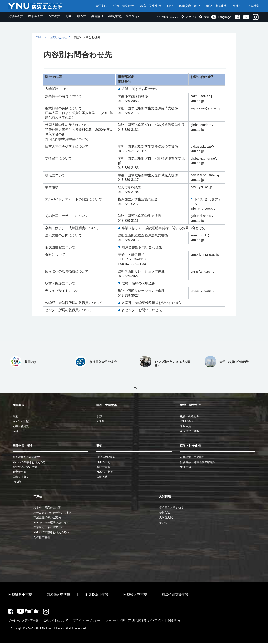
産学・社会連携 (190, 446)
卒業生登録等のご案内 (47, 517)
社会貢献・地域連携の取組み (198, 462)
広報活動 (102, 477)
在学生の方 (36, 16)
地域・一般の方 (76, 16)
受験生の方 (16, 16)
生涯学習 (186, 467)
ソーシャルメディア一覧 (23, 621)
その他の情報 (42, 537)
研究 (170, 6)
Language (221, 17)
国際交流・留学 (189, 6)
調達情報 (97, 16)
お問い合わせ (168, 17)
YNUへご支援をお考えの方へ (51, 532)
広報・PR (19, 431)
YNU (39, 37)
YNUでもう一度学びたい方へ (51, 523)
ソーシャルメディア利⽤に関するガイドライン (134, 621)
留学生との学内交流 (25, 467)
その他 (17, 482)
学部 (99, 416)
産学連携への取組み (192, 457)
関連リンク (175, 621)
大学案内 (101, 6)
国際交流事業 (21, 477)
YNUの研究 (103, 462)
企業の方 (54, 16)
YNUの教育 (187, 421)
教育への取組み (190, 416)
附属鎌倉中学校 (58, 594)
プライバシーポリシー (87, 621)
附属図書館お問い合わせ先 (142, 247)
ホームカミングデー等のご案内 (53, 513)
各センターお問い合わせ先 (142, 310)
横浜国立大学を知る (171, 508)
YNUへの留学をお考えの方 (29, 462)
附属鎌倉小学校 (20, 594)
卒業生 (237, 6)
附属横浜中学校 (135, 594)
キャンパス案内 (22, 421)
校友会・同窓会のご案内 (48, 508)
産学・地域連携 (216, 6)
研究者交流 (19, 472)
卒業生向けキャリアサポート (51, 527)
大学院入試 (166, 517)
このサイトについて (56, 621)
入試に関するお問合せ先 (140, 89)
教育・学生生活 (151, 6)
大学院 (100, 421)
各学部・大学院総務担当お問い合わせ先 (152, 303)
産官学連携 (103, 467)
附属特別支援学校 (175, 594)
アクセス (189, 17)
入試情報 (254, 6)
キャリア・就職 (190, 431)
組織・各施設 (21, 426)
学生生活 (186, 426)
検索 (204, 17)
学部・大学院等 (124, 6)
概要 (15, 416)
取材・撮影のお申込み (138, 283)
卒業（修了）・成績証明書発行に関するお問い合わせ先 (164, 228)
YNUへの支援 (105, 472)
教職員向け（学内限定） (124, 16)
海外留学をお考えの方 (26, 457)
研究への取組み (106, 457)
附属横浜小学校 (97, 594)
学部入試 (165, 513)
